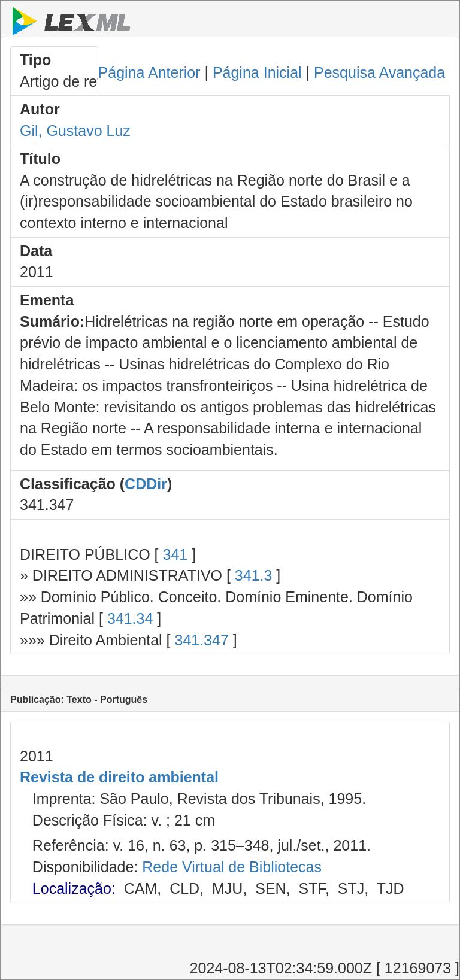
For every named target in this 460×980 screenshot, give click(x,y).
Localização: (74, 888)
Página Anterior (149, 72)
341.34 (130, 618)
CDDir (146, 484)
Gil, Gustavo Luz (75, 131)
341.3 (254, 575)
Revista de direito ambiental (119, 777)
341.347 (201, 640)
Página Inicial (257, 72)
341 (175, 554)
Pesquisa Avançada (379, 72)
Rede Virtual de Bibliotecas (232, 867)
